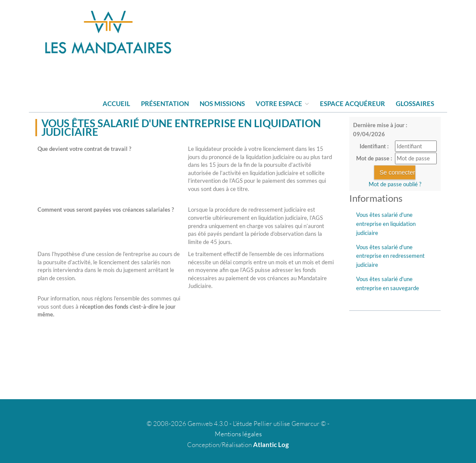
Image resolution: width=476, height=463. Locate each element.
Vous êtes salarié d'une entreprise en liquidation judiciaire (386, 224)
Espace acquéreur (352, 103)
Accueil (116, 103)
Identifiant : (374, 146)
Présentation (165, 103)
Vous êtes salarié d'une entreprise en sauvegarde (388, 283)
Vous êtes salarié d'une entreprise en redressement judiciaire (390, 256)
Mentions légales (238, 434)
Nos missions (222, 103)
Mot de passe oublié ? (395, 184)
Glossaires (415, 103)
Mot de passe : (374, 158)
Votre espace (282, 103)
